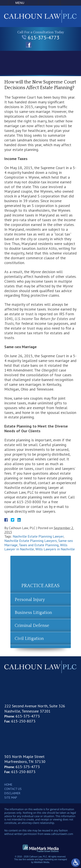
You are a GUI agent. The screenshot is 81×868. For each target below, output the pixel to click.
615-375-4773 (41, 38)
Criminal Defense (32, 626)
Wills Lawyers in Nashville (55, 549)
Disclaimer (12, 793)
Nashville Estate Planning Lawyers (31, 541)
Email (44, 3)
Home (8, 785)
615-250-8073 (23, 721)
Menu (20, 3)
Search (55, 3)
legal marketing (46, 859)
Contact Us (13, 789)
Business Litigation (33, 613)
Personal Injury (30, 600)
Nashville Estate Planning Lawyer (38, 536)
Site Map (11, 798)
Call (33, 3)
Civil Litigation (29, 639)
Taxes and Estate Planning (39, 545)
